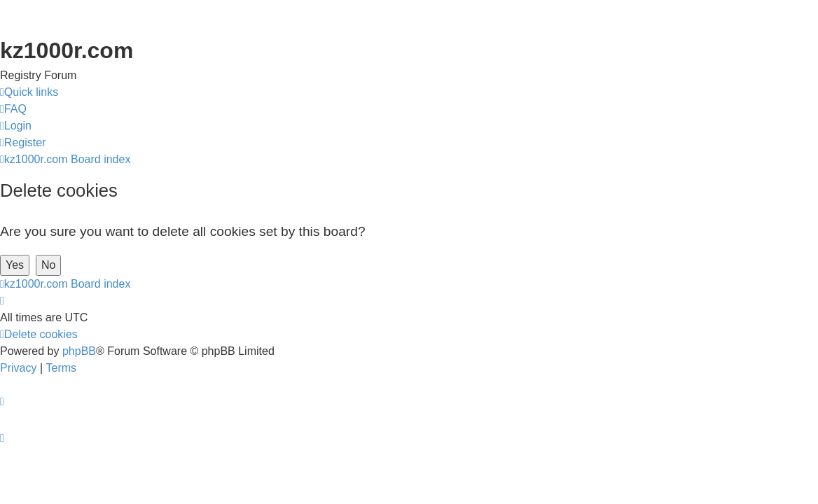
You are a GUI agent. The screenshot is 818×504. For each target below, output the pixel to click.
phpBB (79, 351)
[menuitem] (13, 109)
